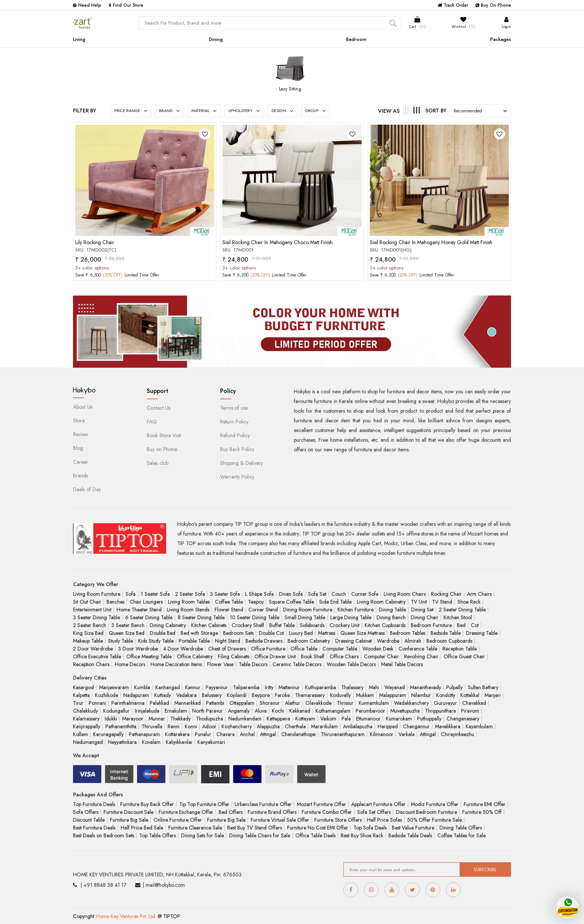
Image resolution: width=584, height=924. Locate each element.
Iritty (269, 687)
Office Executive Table (97, 656)
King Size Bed (88, 633)
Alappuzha (268, 726)
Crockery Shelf (248, 625)
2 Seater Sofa (190, 594)
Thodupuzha (210, 719)
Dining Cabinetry (168, 625)
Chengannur (416, 726)
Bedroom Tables (408, 633)
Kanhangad (168, 687)
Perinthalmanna (128, 703)
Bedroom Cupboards (449, 641)
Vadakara (186, 695)
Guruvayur (445, 703)
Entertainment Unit (92, 610)
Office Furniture (268, 649)
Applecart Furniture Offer (378, 804)
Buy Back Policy (237, 449)
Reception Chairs (91, 664)
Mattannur (289, 687)
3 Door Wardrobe (138, 649)
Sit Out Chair (87, 602)
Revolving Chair (421, 656)
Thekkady (180, 719)
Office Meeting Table (149, 656)
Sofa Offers (86, 812)
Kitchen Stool (458, 617)
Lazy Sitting (290, 89)
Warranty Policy (237, 477)
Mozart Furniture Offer (321, 804)
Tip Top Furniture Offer (204, 804)
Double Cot (271, 633)
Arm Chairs (479, 594)
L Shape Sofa (259, 594)
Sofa (131, 594)
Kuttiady (163, 695)
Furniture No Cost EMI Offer (318, 828)
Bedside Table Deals (410, 835)
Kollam (80, 734)
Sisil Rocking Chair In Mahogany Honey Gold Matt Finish (431, 242)
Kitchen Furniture (356, 610)
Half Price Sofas (384, 820)
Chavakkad (474, 703)
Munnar (157, 719)
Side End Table (335, 602)
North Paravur (207, 711)
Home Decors (130, 664)
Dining (216, 39)
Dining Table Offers (461, 828)
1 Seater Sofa (155, 594)
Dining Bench (391, 617)
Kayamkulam (479, 726)
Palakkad (159, 703)
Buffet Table (282, 625)
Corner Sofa (365, 594)
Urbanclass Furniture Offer (263, 804)
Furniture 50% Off (482, 812)
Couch (339, 594)
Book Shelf (313, 656)
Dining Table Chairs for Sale (260, 835)
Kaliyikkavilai (179, 742)
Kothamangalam (333, 711)
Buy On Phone (493, 5)
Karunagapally (108, 734)
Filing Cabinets (234, 656)
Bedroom (356, 39)
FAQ (152, 422)
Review (81, 434)
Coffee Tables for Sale (461, 835)
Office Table (304, 649)
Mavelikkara (448, 726)
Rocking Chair (446, 594)
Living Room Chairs (405, 594)
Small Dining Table (305, 617)
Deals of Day (87, 489)
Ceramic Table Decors (297, 664)
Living (79, 39)
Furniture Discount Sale (128, 812)
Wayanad (395, 687)
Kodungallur (116, 711)
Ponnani (97, 703)
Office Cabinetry (195, 656)
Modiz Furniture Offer (435, 804)
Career (81, 462)
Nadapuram (136, 695)
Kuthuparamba (320, 687)
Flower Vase (220, 664)
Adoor (209, 726)
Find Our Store (126, 5)
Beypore (261, 695)
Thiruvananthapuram (343, 734)
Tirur (78, 703)
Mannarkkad (188, 703)
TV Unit (419, 602)
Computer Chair (381, 656)
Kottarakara (177, 734)
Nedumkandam (245, 719)
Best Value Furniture (413, 828)
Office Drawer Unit (275, 656)
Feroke (282, 695)
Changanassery (463, 719)
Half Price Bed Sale (142, 828)
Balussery (212, 695)
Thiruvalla (152, 726)
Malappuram (393, 695)
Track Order (453, 5)
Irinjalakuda (147, 711)
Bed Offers (231, 812)
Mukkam (365, 695)
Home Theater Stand (139, 610)
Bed (461, 625)
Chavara (226, 734)
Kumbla (142, 687)
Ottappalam (242, 703)
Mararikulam (324, 726)
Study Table (120, 641)
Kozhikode (107, 695)
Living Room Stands (188, 610)
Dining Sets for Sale (202, 835)
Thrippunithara (440, 711)
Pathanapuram (144, 734)
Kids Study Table (156, 641)
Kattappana (278, 719)
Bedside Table (446, 633)
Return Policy (234, 422)
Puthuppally (429, 719)
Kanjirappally (87, 726)
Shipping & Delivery (242, 463)
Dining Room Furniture (308, 610)
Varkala (407, 734)
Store (79, 421)
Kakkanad (300, 711)
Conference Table (418, 649)
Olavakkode (318, 703)
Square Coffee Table (291, 602)
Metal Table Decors (402, 664)
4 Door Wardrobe (183, 649)
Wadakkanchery (411, 703)
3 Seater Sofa (225, 594)
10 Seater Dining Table (255, 617)
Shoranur (270, 703)
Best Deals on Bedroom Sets (104, 835)
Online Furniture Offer (178, 820)
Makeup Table (88, 641)
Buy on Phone (162, 449)
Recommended (468, 111)
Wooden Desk (378, 649)
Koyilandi (237, 695)
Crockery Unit (345, 625)
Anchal (247, 734)
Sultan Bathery (483, 687)
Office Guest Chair (464, 656)
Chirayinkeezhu (458, 734)
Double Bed (163, 633)
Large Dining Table (351, 617)
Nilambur (421, 695)
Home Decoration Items (176, 664)
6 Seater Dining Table (149, 617)
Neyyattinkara (122, 742)
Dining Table (392, 610)
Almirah (413, 641)
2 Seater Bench (90, 625)
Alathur (293, 703)
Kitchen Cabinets (209, 625)
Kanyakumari (211, 742)
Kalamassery (86, 719)
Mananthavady (426, 687)
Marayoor (133, 719)
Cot (475, 625)
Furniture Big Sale (129, 820)
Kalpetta (81, 695)
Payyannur (217, 687)
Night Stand (228, 641)
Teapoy (256, 602)
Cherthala (295, 726)
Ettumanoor (368, 719)
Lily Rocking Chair (95, 242)
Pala (346, 719)
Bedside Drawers (264, 641)
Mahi (374, 687)
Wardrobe (388, 641)
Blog (78, 448)
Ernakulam (176, 711)
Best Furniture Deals (94, 828)
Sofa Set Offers (374, 812)
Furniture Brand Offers (272, 812)
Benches (115, 602)
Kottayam (305, 719)
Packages (501, 39)
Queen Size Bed (127, 633)
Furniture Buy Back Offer (147, 804)
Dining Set (422, 610)
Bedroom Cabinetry (309, 641)
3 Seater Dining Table (96, 617)
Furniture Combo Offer (327, 812)
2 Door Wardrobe (93, 649)
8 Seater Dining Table (201, 617)
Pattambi (215, 703)
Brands (80, 476)
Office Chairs (344, 656)
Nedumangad (88, 742)
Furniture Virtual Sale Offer (280, 820)
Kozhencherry (237, 726)
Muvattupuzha (405, 711)
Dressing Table (482, 633)
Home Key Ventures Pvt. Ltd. (126, 916)
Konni (191, 726)
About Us (83, 407)
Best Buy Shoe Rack (362, 835)
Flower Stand (229, 610)
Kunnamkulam (374, 703)
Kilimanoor (382, 734)
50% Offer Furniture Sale (434, 820)
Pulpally (454, 687)
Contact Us (158, 408)
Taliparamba (246, 687)
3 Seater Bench (128, 625)
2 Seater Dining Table (462, 610)
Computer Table (340, 649)
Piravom (470, 711)
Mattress (327, 633)
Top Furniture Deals (94, 804)
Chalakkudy (85, 711)
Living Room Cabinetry (381, 602)
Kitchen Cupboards (385, 625)
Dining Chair (425, 617)
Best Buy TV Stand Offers (255, 828)
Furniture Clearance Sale (195, 828)
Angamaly (239, 711)
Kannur (193, 687)
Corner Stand (263, 610)
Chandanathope (298, 734)
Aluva (261, 711)
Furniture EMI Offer (485, 804)
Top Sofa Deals (370, 828)
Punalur (203, 734)
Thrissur (345, 703)
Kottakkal (470, 695)
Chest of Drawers (227, 649)
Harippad (388, 726)
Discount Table (89, 820)
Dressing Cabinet (353, 641)
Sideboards (312, 625)
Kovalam (151, 742)
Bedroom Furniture (431, 625)
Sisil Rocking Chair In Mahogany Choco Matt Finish (277, 242)
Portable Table (194, 641)
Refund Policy (235, 435)
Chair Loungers (146, 602)
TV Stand (442, 602)
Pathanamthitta (121, 726)
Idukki (111, 719)
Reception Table (460, 649)
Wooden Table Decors (351, 664)
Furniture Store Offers (338, 820)
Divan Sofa (291, 594)
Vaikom (328, 719)
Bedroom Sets (238, 633)
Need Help (87, 5)
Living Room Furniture (97, 594)
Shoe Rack (469, 602)
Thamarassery (310, 695)
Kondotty (446, 695)
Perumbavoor (370, 711)
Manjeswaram (114, 687)
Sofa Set (317, 594)
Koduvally (340, 695)
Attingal (268, 734)
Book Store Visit (164, 435)
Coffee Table (229, 602)
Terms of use (234, 408)
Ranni (174, 726)
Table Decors (253, 664)
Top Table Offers (158, 835)
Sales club (158, 463)
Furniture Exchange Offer (186, 812)
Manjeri (493, 695)
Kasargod (83, 687)
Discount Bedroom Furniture (426, 812)
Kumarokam (399, 719)
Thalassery (352, 687)
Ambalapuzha (358, 726)
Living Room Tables (189, 602)
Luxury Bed (301, 633)
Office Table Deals (315, 835)
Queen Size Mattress (363, 633)
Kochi (278, 711)
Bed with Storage (199, 633)
